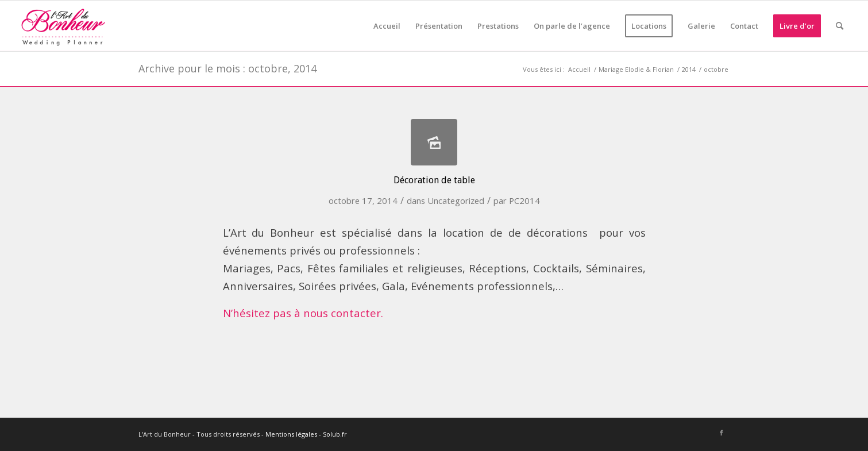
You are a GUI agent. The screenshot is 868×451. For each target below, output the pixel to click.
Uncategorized (456, 201)
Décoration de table (434, 180)
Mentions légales (291, 434)
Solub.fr (335, 434)
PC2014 (524, 201)
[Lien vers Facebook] (722, 433)
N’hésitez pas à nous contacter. (303, 313)
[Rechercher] (840, 26)
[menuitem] (387, 26)
